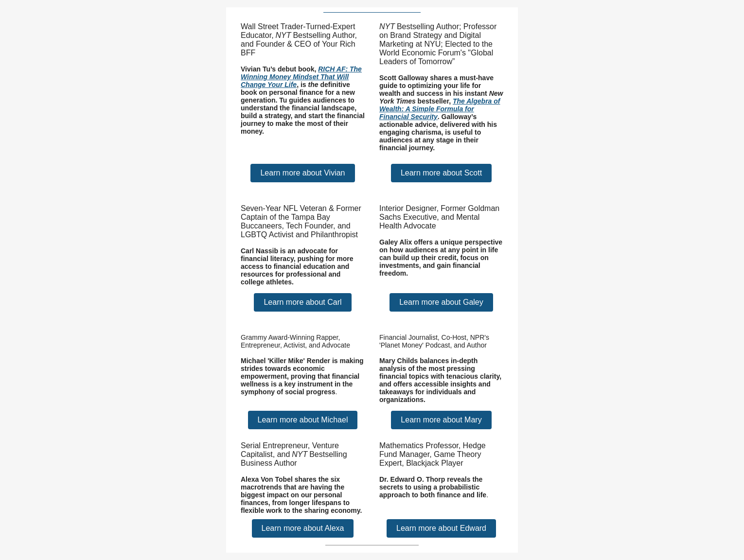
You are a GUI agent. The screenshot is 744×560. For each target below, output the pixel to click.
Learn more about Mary (441, 420)
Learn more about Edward (441, 528)
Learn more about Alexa (303, 528)
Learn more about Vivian (302, 173)
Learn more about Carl (302, 302)
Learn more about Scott (441, 173)
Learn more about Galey (441, 302)
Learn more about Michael (303, 420)
